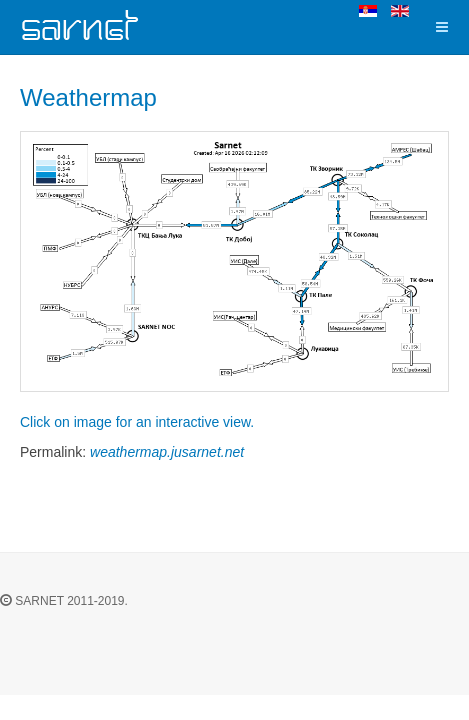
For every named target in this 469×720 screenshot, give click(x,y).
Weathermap (88, 97)
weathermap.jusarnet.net (167, 452)
